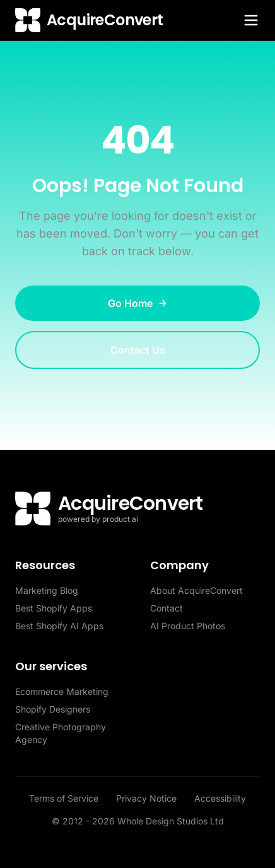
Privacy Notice (148, 798)
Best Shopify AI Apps (59, 626)
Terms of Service (65, 798)
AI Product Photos (188, 626)
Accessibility (220, 798)
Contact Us (138, 350)
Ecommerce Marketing (62, 691)
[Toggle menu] (251, 20)
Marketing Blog (47, 590)
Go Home (138, 303)
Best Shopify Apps (54, 608)
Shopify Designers (53, 709)
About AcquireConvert (196, 590)
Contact (167, 608)
